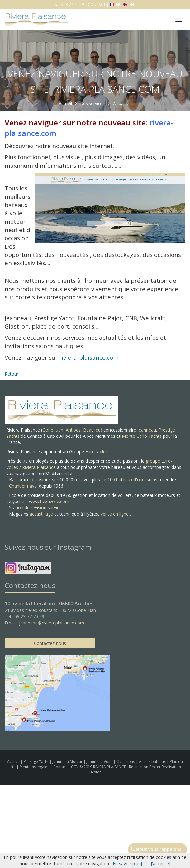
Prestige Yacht (37, 761)
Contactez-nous (50, 643)
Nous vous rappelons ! (157, 849)
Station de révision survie (34, 508)
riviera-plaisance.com (89, 357)
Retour (12, 374)
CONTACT (97, 5)
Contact (61, 767)
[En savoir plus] (127, 863)
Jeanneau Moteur (68, 761)
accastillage (41, 514)
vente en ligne (115, 514)
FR (115, 5)
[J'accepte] (160, 863)
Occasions (126, 761)
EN (128, 5)
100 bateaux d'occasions (132, 480)
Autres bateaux (153, 761)
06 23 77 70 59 (71, 5)
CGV (75, 767)
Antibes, (74, 430)
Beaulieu (92, 430)
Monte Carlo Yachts (142, 436)
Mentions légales (35, 767)
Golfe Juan (53, 430)
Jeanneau (147, 430)
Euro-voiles (97, 452)
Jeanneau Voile (100, 761)
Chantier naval (23, 486)
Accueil (13, 761)
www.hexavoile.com (49, 501)
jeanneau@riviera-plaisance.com (52, 623)
